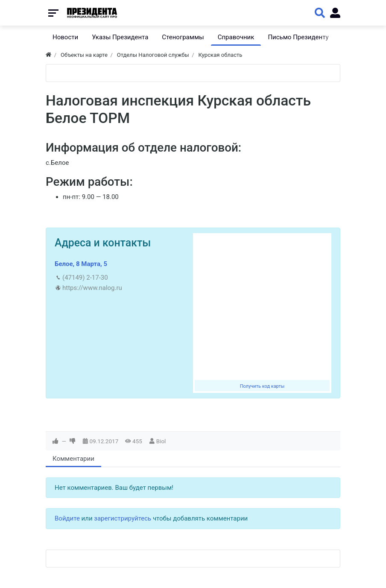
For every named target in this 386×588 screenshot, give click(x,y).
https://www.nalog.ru (92, 288)
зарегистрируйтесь (123, 518)
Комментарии (73, 459)
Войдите (67, 518)
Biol (161, 441)
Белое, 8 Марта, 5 (81, 264)
